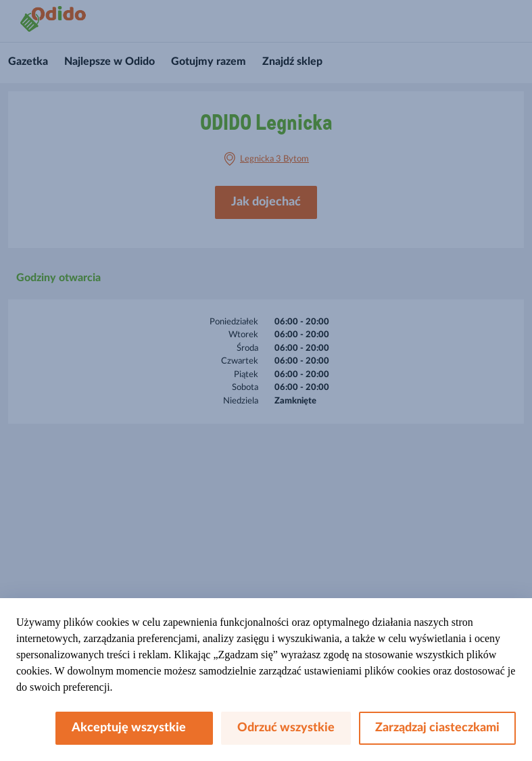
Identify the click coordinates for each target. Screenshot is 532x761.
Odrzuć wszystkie (286, 728)
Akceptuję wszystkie (134, 728)
